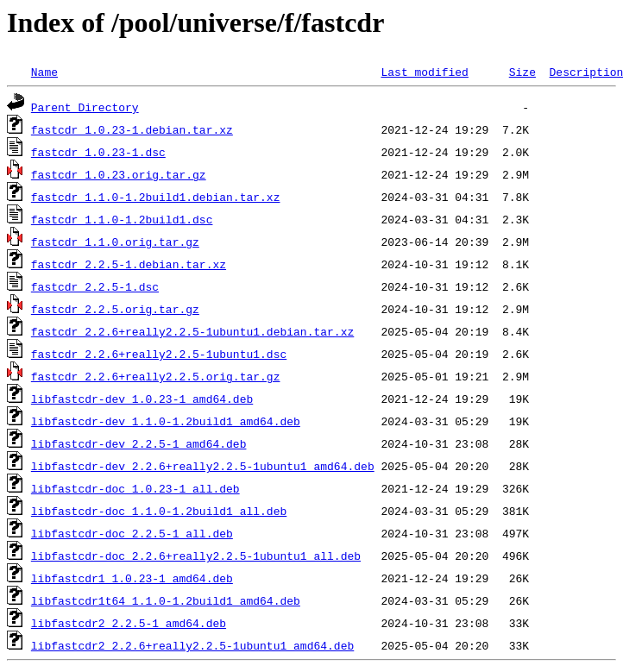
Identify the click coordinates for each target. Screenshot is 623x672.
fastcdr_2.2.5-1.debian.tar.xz (129, 264)
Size (522, 72)
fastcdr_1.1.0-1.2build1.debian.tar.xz (156, 197)
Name (44, 72)
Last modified (424, 72)
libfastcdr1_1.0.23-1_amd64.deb (132, 578)
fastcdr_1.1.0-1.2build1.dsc (122, 219)
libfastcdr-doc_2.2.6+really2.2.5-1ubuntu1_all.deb (196, 556)
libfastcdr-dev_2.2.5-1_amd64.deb (139, 443)
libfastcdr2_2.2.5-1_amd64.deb (129, 623)
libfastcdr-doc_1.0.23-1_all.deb (135, 488)
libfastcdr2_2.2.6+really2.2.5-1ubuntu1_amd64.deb (192, 645)
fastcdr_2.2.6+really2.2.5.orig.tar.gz (156, 376)
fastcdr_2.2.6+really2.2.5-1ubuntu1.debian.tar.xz (192, 331)
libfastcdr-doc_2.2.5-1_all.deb (132, 533)
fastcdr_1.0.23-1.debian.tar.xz (132, 129)
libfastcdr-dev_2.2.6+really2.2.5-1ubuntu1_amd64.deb (203, 466)
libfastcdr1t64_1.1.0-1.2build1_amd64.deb (166, 600)
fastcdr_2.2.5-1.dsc (95, 286)
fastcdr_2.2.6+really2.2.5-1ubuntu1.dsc (159, 354)
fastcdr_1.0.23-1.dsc (98, 152)
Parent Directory (85, 107)
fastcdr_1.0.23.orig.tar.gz (119, 174)
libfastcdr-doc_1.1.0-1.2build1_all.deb (159, 511)
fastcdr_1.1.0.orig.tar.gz (115, 242)
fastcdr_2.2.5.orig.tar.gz (115, 309)
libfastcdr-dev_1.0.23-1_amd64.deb (142, 399)
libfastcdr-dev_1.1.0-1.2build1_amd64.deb (166, 421)
